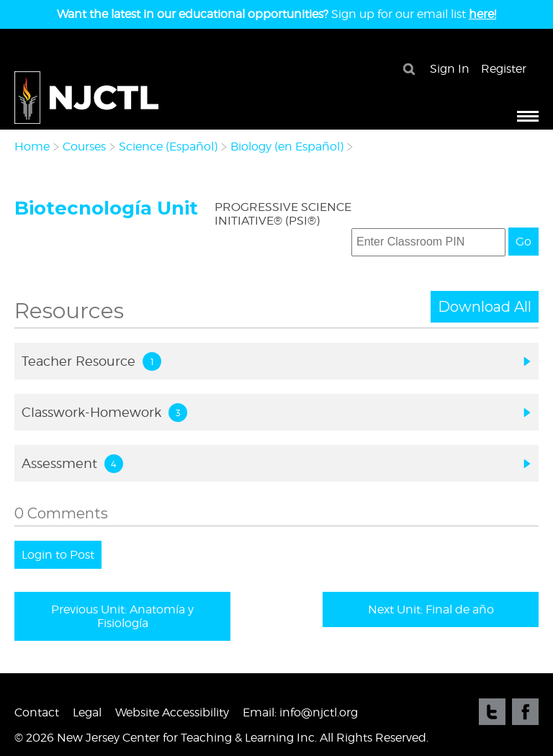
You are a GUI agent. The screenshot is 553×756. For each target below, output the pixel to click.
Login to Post (58, 555)
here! (482, 14)
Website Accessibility (172, 712)
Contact (37, 712)
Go (523, 242)
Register (504, 69)
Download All (485, 307)
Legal (87, 712)
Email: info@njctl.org (300, 712)
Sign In (450, 69)
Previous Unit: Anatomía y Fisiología (122, 616)
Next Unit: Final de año (431, 609)
